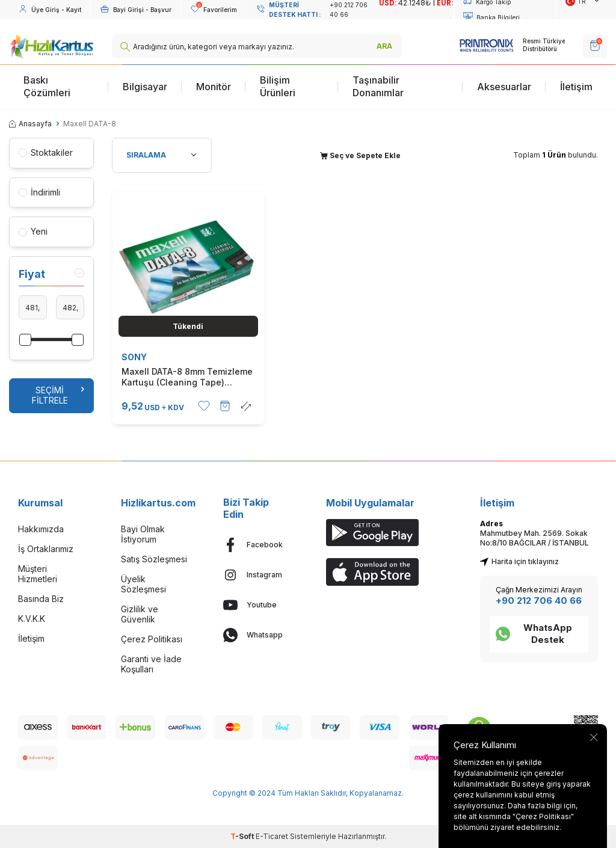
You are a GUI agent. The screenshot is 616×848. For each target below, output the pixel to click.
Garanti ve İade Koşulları (151, 664)
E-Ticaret (272, 836)
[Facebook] (257, 545)
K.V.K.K (32, 619)
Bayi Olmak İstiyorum (143, 534)
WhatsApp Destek (534, 634)
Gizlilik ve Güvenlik (140, 614)
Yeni (33, 231)
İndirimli (39, 192)
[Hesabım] (50, 10)
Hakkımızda (41, 529)
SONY (134, 357)
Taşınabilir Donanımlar (378, 86)
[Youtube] (257, 605)
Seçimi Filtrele (58, 395)
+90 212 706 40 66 (539, 601)
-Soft (243, 836)
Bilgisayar (145, 87)
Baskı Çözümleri (47, 86)
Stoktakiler (46, 152)
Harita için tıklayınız (519, 561)
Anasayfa (30, 124)
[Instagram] (257, 575)
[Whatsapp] (257, 635)
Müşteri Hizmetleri (38, 574)
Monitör (214, 87)
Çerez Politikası (152, 639)
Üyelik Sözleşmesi (143, 584)
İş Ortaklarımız (46, 549)
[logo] (51, 46)
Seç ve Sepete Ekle (360, 155)
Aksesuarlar (504, 87)
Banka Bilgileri (491, 17)
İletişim (576, 87)
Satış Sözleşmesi (154, 559)
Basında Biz (41, 599)
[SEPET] (595, 46)
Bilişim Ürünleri (278, 86)
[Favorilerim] (214, 10)
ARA (384, 46)
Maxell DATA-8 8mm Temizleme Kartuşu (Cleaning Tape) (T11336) (187, 377)
